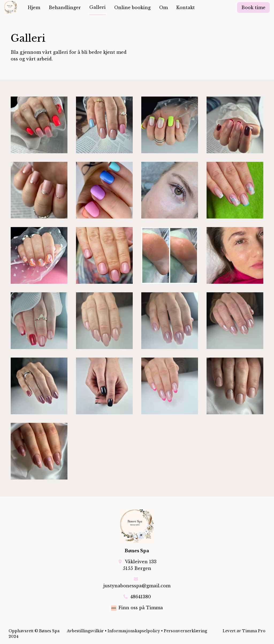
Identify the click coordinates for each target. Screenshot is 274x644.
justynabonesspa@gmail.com (137, 586)
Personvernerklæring (185, 631)
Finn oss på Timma (141, 608)
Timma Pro (254, 631)
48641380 (141, 597)
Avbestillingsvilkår (85, 631)
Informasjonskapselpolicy (134, 631)
